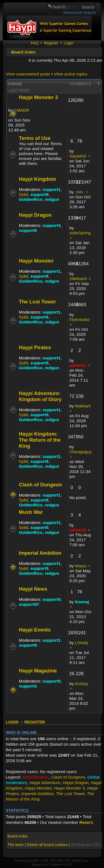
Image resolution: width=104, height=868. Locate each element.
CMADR (22, 110)
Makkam (83, 406)
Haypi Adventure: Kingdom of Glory (40, 396)
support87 (29, 604)
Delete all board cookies (47, 845)
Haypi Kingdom (37, 179)
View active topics (71, 74)
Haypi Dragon (35, 215)
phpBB (34, 861)
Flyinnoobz (79, 319)
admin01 (78, 365)
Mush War (31, 512)
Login (68, 43)
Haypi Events (35, 630)
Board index (23, 52)
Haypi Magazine (38, 671)
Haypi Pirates (35, 347)
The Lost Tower (37, 302)
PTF (70, 865)
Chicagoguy (80, 452)
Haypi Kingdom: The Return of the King (40, 440)
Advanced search (80, 12)
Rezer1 (86, 822)
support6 (28, 230)
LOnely (82, 643)
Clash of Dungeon (41, 485)
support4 (51, 225)
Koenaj (82, 602)
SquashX (78, 156)
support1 (51, 189)
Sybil (23, 194)
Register (51, 43)
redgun (52, 199)
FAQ (34, 43)
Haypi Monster (36, 261)
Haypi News (33, 589)
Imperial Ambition (40, 553)
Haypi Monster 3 (38, 97)
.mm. (80, 192)
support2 (28, 686)
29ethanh (78, 279)
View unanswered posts (28, 74)
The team (15, 845)
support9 (39, 194)
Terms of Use (35, 138)
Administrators (35, 777)
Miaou (81, 566)
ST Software (55, 865)
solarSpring (80, 233)
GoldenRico (31, 199)
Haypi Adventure (45, 783)
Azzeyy (82, 684)
